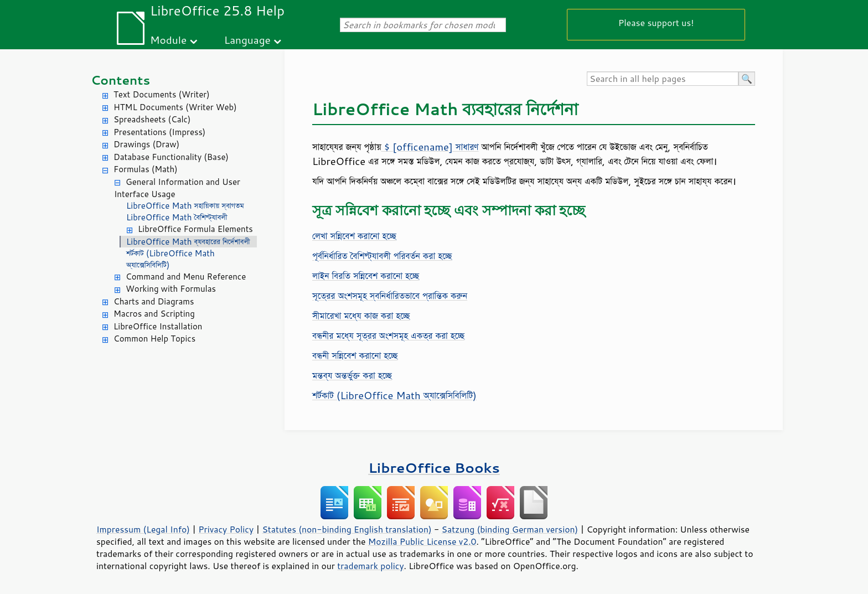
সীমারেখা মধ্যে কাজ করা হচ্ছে (361, 316)
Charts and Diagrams (154, 301)
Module (168, 40)
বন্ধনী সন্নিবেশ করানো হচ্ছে (355, 355)
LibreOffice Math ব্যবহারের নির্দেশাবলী (188, 242)
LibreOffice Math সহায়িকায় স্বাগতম (185, 206)
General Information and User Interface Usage (177, 188)
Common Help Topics (154, 339)
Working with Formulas (171, 289)
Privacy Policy (226, 529)
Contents (120, 80)
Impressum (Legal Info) (143, 529)
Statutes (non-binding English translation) (347, 529)
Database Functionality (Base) (171, 157)
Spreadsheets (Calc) (152, 119)
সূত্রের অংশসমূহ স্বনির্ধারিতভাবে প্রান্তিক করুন (390, 296)
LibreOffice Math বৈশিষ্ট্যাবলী (177, 217)
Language (247, 40)
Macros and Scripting (154, 314)
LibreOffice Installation (158, 326)
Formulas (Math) (146, 169)
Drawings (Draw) (146, 144)
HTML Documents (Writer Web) (175, 107)
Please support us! (656, 22)
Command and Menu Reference (186, 277)
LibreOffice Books (434, 468)
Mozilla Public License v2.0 (422, 541)
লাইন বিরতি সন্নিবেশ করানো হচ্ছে (366, 276)
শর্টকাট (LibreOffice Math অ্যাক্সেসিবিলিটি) (170, 259)
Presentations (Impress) (159, 132)
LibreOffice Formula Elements (195, 229)
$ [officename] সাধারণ (430, 147)
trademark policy (370, 566)
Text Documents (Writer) (162, 94)
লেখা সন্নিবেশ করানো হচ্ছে (354, 236)
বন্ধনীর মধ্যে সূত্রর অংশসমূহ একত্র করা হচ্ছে (388, 335)
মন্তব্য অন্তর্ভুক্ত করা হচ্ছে (352, 375)
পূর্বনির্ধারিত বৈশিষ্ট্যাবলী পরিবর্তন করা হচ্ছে (382, 256)
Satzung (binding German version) (510, 529)
